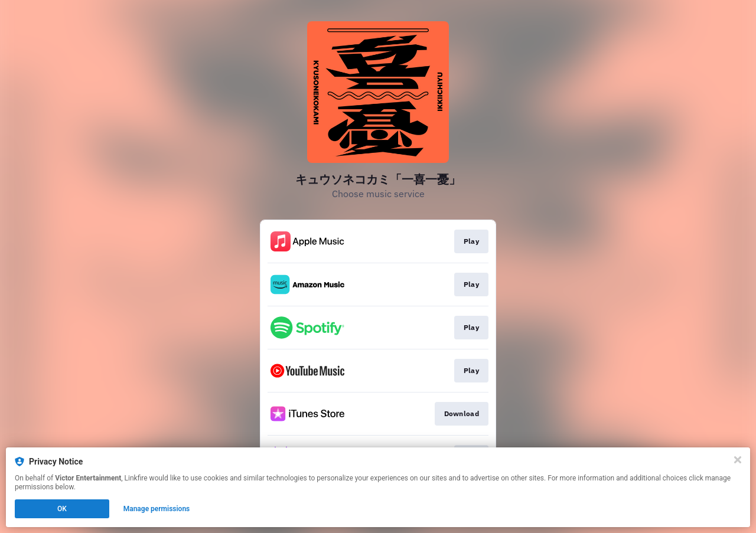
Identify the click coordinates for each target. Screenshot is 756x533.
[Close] (738, 460)
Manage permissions (157, 509)
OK (62, 509)
